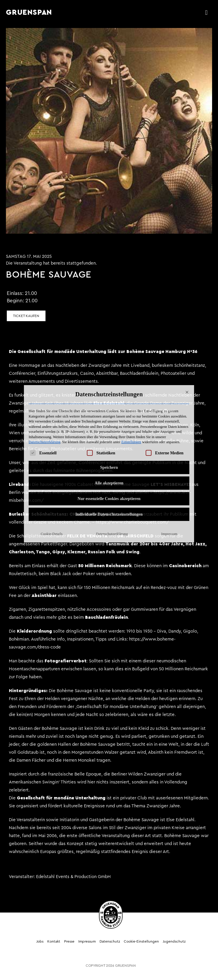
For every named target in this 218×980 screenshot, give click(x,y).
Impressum (169, 455)
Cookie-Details (52, 455)
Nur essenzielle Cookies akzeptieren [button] (109, 420)
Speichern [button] (109, 388)
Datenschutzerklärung (44, 363)
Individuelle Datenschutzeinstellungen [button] (109, 435)
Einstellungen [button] (131, 363)
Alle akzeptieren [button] (109, 404)
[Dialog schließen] (187, 313)
